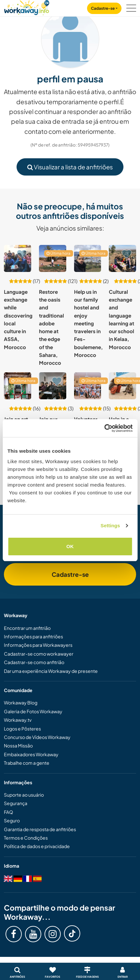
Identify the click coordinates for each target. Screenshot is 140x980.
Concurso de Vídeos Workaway (37, 737)
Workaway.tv (18, 720)
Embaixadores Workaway (31, 754)
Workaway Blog (21, 703)
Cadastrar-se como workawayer (39, 654)
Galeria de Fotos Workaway (33, 711)
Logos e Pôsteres (22, 729)
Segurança (16, 803)
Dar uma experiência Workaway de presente (51, 671)
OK (70, 546)
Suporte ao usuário (24, 795)
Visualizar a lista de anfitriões (70, 167)
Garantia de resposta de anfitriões (40, 829)
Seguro (12, 820)
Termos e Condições (26, 838)
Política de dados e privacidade (37, 846)
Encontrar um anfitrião (27, 628)
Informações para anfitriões (33, 636)
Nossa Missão (18, 746)
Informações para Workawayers (38, 645)
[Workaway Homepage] (27, 7)
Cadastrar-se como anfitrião (34, 662)
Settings (110, 526)
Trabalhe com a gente (27, 763)
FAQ (8, 812)
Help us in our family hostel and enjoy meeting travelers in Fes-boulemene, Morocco (88, 323)
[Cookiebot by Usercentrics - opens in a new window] (104, 428)
